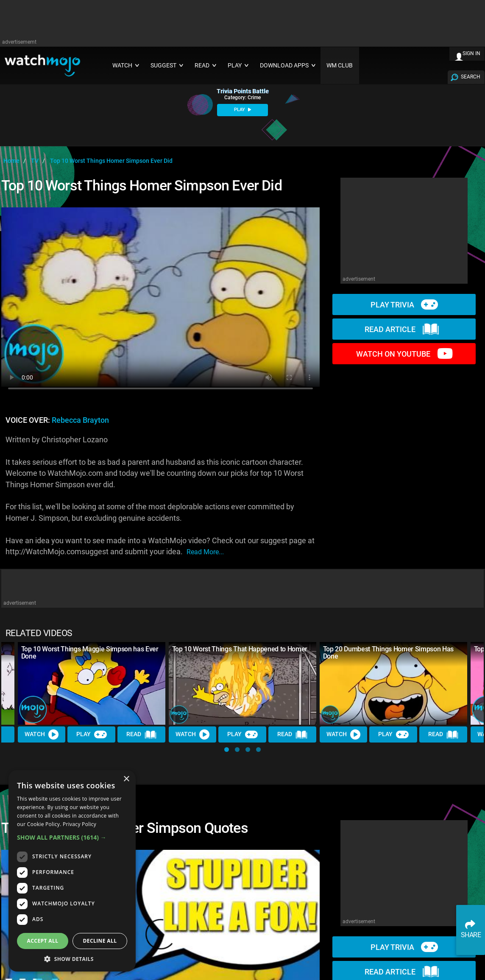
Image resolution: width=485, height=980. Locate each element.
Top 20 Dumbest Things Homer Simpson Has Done (389, 653)
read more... (205, 552)
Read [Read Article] (142, 735)
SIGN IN (471, 53)
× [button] (126, 779)
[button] (227, 750)
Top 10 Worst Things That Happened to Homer (240, 649)
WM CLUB (340, 66)
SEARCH (471, 77)
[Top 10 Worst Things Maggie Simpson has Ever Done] (92, 684)
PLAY (242, 110)
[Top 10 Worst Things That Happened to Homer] (242, 684)
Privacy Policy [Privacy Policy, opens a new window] (79, 824)
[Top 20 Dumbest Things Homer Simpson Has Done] (393, 684)
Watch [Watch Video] (42, 734)
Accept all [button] (43, 941)
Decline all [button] (100, 941)
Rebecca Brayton (80, 420)
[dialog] (72, 871)
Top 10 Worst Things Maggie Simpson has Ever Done (90, 653)
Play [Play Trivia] (92, 734)
